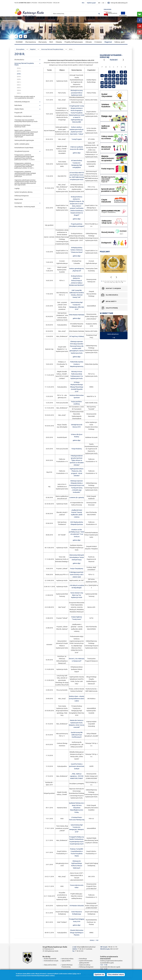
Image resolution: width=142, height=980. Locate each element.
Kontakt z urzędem (113, 288)
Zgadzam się (99, 975)
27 (102, 87)
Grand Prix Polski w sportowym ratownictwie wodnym (77, 766)
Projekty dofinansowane (74, 42)
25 (121, 83)
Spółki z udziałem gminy (22, 144)
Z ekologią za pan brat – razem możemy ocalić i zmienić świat (77, 575)
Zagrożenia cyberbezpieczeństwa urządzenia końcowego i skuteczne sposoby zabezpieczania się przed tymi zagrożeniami (25, 182)
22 (110, 83)
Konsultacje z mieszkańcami (23, 116)
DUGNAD (19, 42)
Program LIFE (18, 113)
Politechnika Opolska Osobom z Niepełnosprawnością (77, 364)
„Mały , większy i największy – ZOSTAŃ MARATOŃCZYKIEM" (77, 776)
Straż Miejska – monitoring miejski (25, 207)
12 (125, 76)
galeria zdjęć (77, 153)
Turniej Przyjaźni (77, 139)
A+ (99, 3)
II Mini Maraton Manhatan (77, 315)
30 (114, 87)
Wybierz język (91, 3)
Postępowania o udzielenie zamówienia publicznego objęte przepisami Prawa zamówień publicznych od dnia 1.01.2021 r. (24, 166)
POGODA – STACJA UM (53, 3)
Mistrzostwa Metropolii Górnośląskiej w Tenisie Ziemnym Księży (77, 557)
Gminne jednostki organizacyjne (24, 140)
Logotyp (17, 188)
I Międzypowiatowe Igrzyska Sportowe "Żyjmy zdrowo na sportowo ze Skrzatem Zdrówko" (77, 460)
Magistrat (108, 42)
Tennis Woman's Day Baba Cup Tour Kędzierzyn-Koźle (77, 595)
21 (106, 83)
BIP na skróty (111, 301)
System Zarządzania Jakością (23, 192)
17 (118, 79)
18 (121, 79)
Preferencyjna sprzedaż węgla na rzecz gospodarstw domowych (25, 97)
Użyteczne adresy (85, 965)
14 (106, 79)
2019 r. (19, 77)
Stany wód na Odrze (50, 965)
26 (125, 83)
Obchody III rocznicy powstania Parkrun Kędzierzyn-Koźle (77, 93)
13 (108, 282)
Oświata (59, 42)
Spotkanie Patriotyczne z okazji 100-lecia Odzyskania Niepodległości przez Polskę (77, 808)
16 (114, 79)
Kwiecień (114, 60)
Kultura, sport (120, 42)
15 (110, 79)
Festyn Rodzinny (77, 449)
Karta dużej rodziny (67, 959)
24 (118, 83)
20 (102, 83)
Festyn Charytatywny (77, 569)
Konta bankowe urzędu (51, 961)
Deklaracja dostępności (22, 196)
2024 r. (19, 90)
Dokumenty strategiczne (22, 102)
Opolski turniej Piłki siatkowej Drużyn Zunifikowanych (77, 735)
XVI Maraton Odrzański (77, 906)
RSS (83, 3)
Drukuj (92, 940)
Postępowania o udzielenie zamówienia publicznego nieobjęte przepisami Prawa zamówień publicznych (25, 174)
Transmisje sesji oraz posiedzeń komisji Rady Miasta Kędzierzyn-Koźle (26, 121)
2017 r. (19, 71)
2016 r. (19, 68)
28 (106, 87)
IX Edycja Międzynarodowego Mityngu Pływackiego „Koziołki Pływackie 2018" (77, 387)
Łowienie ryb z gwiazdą (77, 497)
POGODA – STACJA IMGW (39, 3)
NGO (51, 42)
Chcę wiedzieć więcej (116, 975)
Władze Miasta (19, 109)
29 (110, 87)
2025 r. (19, 93)
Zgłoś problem (66, 961)
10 (118, 76)
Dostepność (18, 203)
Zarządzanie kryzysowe (22, 151)
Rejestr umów (19, 199)
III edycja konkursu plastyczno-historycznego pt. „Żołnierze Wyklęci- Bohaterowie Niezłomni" (77, 281)
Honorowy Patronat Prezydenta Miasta (52, 49)
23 (114, 83)
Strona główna (20, 49)
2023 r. (19, 88)
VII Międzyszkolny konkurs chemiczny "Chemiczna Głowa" (77, 250)
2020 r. (19, 79)
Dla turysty (43, 42)
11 (121, 76)
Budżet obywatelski (50, 959)
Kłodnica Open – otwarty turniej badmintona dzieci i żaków (77, 699)
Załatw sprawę (112, 308)
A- (103, 3)
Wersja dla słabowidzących (119, 3)
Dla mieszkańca (19, 60)
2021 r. (19, 82)
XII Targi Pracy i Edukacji (77, 336)
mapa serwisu (107, 9)
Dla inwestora (31, 42)
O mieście (98, 42)
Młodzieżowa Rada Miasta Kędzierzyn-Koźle (22, 126)
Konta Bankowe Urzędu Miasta (24, 148)
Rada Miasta (18, 105)
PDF (97, 940)
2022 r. (19, 85)
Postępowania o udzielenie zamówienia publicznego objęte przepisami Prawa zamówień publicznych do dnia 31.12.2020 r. (25, 157)
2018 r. (19, 74)
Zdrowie (89, 42)
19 (125, 79)
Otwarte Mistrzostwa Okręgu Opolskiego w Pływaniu (77, 933)
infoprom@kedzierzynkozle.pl (86, 947)
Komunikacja (83, 959)
